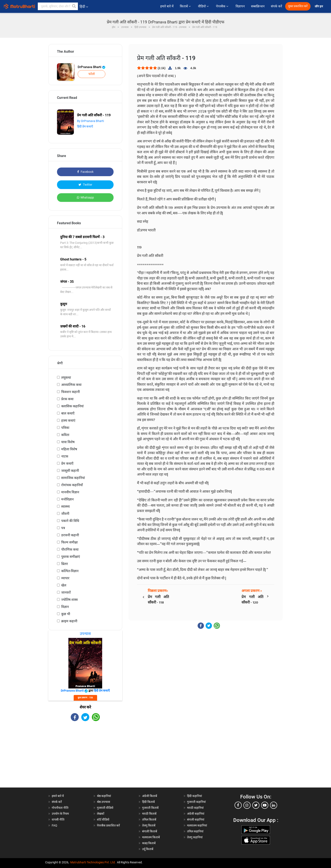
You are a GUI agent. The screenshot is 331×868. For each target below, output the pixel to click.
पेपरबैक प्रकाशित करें (108, 825)
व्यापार (65, 578)
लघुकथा (66, 378)
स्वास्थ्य (65, 506)
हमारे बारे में (167, 6)
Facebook (85, 172)
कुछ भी (66, 614)
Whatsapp (85, 197)
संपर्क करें (276, 6)
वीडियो (204, 6)
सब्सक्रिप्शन (258, 6)
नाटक (65, 456)
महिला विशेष (69, 449)
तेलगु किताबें (149, 825)
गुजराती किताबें (150, 808)
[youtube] (265, 805)
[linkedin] (274, 805)
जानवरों (66, 592)
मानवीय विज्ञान (70, 492)
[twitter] (256, 805)
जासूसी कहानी (70, 471)
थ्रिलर (65, 564)
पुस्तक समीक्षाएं (71, 557)
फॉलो (92, 74)
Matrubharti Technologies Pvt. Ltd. (93, 862)
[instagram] (247, 805)
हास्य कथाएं (68, 421)
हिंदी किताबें (148, 802)
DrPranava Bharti (92, 67)
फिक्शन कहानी (71, 392)
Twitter (85, 185)
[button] (74, 6)
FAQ (54, 825)
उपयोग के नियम (60, 814)
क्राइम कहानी (69, 621)
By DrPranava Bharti (90, 121)
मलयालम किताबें (151, 837)
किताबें (186, 6)
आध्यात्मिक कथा (71, 385)
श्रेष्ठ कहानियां (104, 796)
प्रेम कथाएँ (67, 464)
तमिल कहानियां (195, 831)
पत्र (63, 528)
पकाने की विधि (70, 521)
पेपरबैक (223, 6)
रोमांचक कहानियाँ (72, 485)
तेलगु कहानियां (195, 837)
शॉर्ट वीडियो (103, 820)
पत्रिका (65, 428)
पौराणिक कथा (70, 549)
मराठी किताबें (149, 814)
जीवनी (65, 514)
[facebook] (238, 805)
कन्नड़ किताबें (149, 843)
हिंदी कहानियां (195, 796)
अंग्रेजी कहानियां (196, 814)
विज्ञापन (240, 6)
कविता (65, 435)
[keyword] (58, 6)
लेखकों (101, 814)
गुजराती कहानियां (196, 802)
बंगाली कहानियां (196, 820)
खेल (64, 585)
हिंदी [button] (84, 7)
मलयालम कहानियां (197, 825)
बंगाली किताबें (150, 831)
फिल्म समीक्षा (69, 542)
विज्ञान (65, 607)
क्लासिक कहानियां (72, 406)
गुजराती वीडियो (105, 808)
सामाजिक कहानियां (73, 478)
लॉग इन (319, 6)
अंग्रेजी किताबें (150, 796)
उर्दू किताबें (148, 849)
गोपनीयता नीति (60, 808)
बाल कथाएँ (68, 413)
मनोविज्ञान (67, 499)
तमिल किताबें (149, 820)
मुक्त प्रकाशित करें (298, 6)
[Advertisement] (85, 758)
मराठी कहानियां (195, 808)
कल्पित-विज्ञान (70, 571)
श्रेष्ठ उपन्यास (103, 802)
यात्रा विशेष (68, 442)
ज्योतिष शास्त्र (69, 600)
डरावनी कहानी (70, 535)
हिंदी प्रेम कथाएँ (85, 126)
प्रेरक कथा (67, 399)
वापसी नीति (58, 820)
